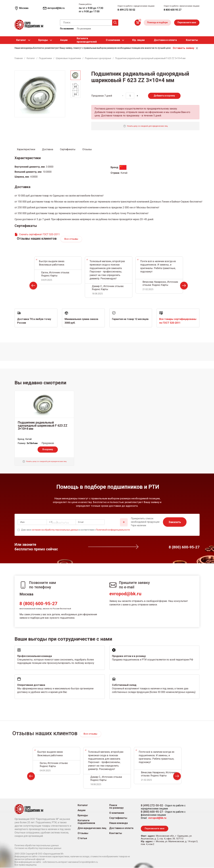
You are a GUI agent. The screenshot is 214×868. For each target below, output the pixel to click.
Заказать (175, 522)
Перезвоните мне (187, 22)
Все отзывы (71, 239)
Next (184, 286)
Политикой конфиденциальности (113, 530)
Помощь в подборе (157, 22)
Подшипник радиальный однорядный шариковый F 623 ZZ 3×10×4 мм (43, 426)
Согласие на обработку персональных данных (38, 848)
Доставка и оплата (165, 40)
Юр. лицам (138, 40)
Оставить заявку (183, 48)
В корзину (48, 450)
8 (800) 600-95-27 (38, 604)
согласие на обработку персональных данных (55, 530)
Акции (64, 40)
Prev (33, 286)
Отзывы (83, 833)
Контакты (192, 40)
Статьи (82, 838)
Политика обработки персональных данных (37, 846)
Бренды (43, 40)
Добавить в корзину (164, 96)
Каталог (21, 40)
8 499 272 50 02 (126, 10)
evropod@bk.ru (125, 594)
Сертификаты (118, 818)
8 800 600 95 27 (173, 10)
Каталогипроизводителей (87, 40)
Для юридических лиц (92, 828)
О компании (113, 40)
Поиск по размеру (116, 807)
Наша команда (118, 823)
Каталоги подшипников (86, 822)
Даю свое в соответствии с (75, 530)
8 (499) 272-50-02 (152, 806)
